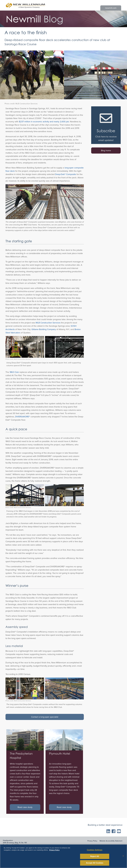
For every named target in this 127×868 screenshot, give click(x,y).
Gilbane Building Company (44, 329)
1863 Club (14, 372)
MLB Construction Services (48, 323)
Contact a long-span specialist (45, 717)
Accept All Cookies (95, 864)
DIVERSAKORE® (23, 417)
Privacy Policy (92, 841)
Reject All (95, 857)
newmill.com (111, 8)
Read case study (25, 807)
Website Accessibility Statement (111, 841)
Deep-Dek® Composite (66, 174)
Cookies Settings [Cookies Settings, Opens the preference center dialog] (95, 851)
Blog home (106, 151)
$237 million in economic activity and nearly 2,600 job (44, 122)
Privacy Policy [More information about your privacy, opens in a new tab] (54, 851)
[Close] (123, 857)
